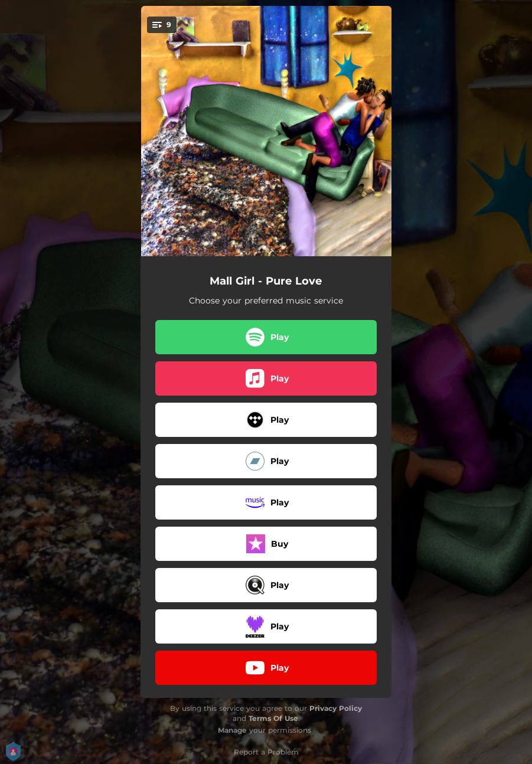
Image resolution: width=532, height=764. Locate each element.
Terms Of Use (273, 718)
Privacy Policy (336, 708)
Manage (232, 730)
